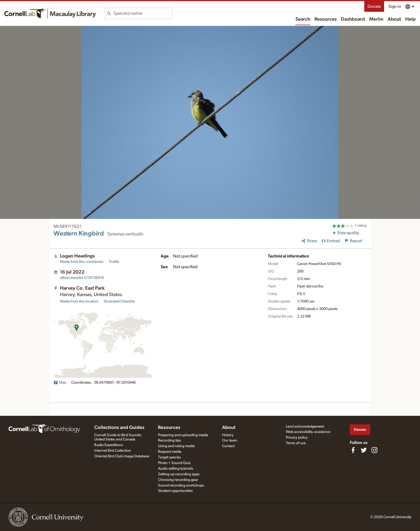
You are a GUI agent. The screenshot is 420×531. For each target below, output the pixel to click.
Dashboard (353, 19)
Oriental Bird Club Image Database (122, 456)
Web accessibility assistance (308, 432)
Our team (230, 440)
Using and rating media (176, 446)
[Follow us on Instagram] (374, 450)
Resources (326, 19)
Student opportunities (175, 491)
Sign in (395, 6)
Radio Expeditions (109, 445)
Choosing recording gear (178, 480)
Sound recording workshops (181, 485)
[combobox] (143, 13)
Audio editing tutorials (176, 469)
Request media (170, 452)
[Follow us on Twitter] (364, 450)
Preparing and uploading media (183, 435)
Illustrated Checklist (119, 301)
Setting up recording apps (179, 474)
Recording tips (170, 440)
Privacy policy (297, 437)
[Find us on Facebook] (353, 450)
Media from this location (79, 301)
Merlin (376, 19)
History (228, 435)
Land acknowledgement (305, 427)
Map (60, 383)
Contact (228, 446)
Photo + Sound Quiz (174, 463)
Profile (114, 262)
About (394, 19)
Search (303, 19)
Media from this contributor (82, 262)
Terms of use (296, 443)
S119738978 (82, 278)
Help (410, 19)
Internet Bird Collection (113, 451)
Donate (374, 6)
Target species (169, 457)
